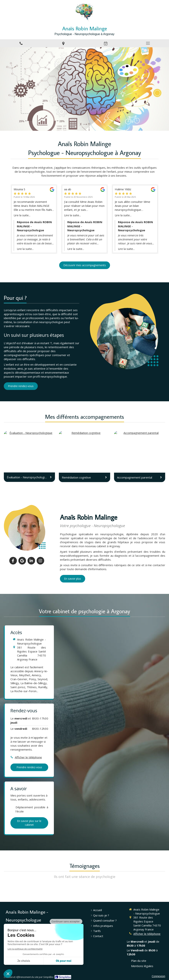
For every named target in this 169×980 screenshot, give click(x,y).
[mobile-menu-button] (148, 43)
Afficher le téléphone (28, 757)
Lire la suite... (22, 215)
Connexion (158, 976)
